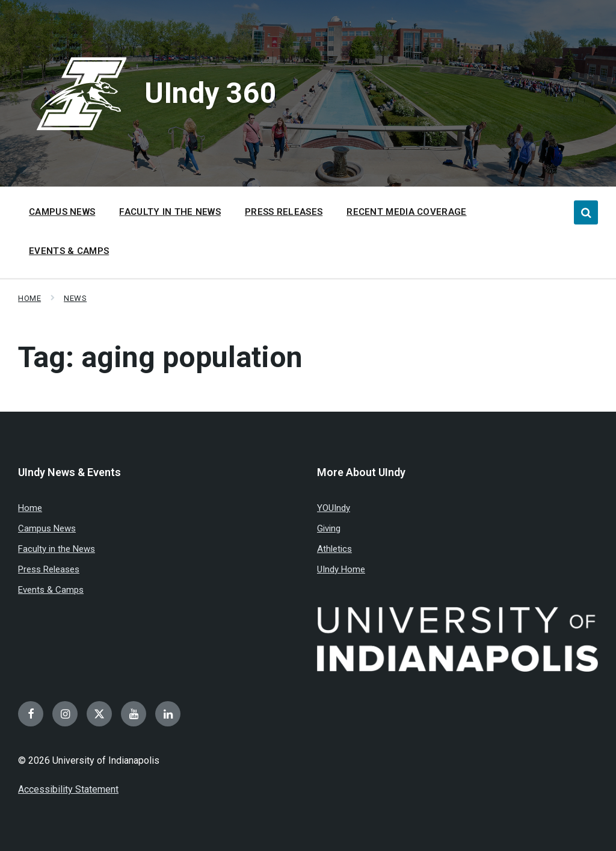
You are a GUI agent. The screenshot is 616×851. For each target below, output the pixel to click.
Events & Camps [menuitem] (69, 251)
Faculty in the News (57, 549)
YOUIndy (334, 508)
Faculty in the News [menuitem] (170, 212)
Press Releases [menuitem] (284, 212)
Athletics (334, 549)
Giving (329, 528)
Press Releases (49, 569)
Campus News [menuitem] (62, 212)
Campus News (47, 528)
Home (29, 298)
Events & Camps (51, 590)
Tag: (160, 357)
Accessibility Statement (68, 789)
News (75, 298)
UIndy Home (341, 569)
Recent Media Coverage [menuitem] (406, 212)
